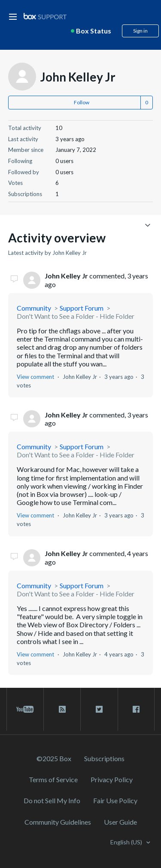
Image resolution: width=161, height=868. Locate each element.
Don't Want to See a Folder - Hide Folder (76, 316)
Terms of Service (53, 779)
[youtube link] (25, 709)
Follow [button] (82, 102)
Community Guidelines (58, 822)
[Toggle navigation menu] (147, 225)
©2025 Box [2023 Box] (54, 758)
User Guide (120, 822)
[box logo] (45, 16)
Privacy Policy (112, 779)
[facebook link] (136, 709)
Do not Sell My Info (52, 800)
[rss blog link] (62, 709)
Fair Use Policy (115, 800)
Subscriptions (104, 758)
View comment (35, 377)
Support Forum (82, 308)
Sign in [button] (140, 31)
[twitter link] (99, 709)
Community (34, 308)
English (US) (127, 842)
